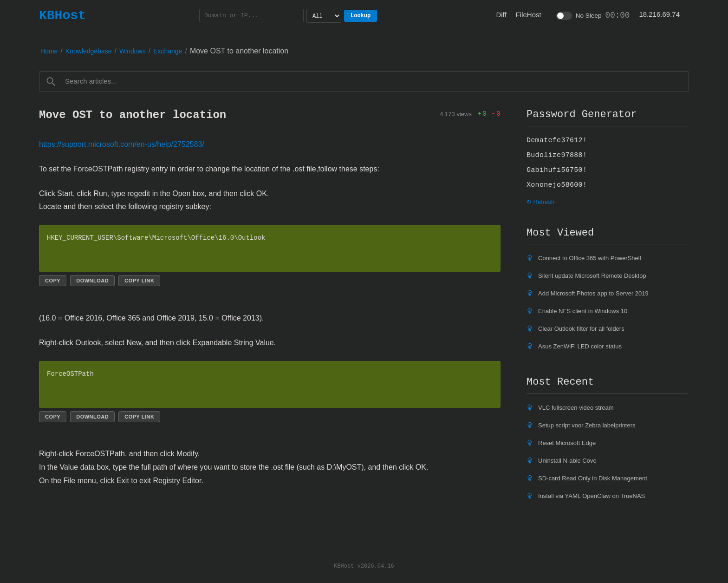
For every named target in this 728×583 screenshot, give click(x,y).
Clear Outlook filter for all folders (581, 329)
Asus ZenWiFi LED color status (580, 346)
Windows (133, 51)
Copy (53, 281)
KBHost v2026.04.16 (364, 566)
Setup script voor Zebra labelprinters (587, 425)
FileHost (529, 15)
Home (49, 51)
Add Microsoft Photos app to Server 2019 (593, 293)
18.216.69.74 (659, 14)
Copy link (139, 281)
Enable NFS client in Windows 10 (583, 311)
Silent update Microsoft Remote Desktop (592, 276)
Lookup (361, 16)
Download (92, 281)
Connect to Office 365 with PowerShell (590, 258)
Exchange (168, 51)
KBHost (62, 15)
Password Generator (582, 114)
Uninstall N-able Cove (567, 461)
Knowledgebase (89, 51)
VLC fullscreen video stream (576, 408)
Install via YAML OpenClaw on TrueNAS (591, 496)
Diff (501, 15)
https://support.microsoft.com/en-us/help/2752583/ (122, 144)
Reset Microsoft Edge (567, 443)
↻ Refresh (540, 202)
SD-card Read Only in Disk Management (593, 478)
